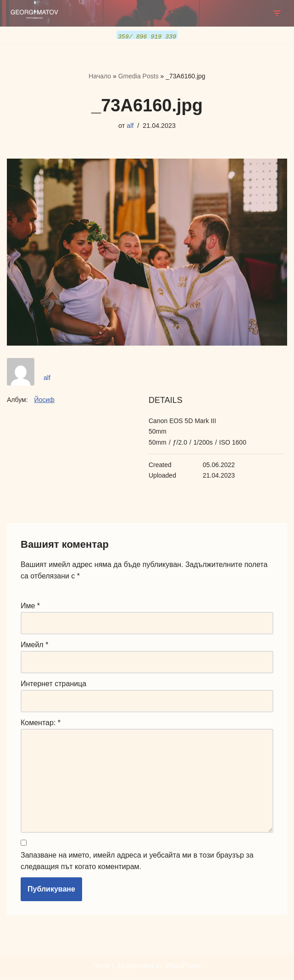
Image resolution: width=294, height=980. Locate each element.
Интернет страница (53, 684)
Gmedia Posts (139, 76)
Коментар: (41, 723)
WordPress (183, 966)
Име (30, 606)
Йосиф (44, 400)
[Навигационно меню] (277, 13)
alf (130, 125)
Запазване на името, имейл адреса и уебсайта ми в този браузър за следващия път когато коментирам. (137, 862)
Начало (100, 76)
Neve (101, 966)
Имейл (34, 645)
